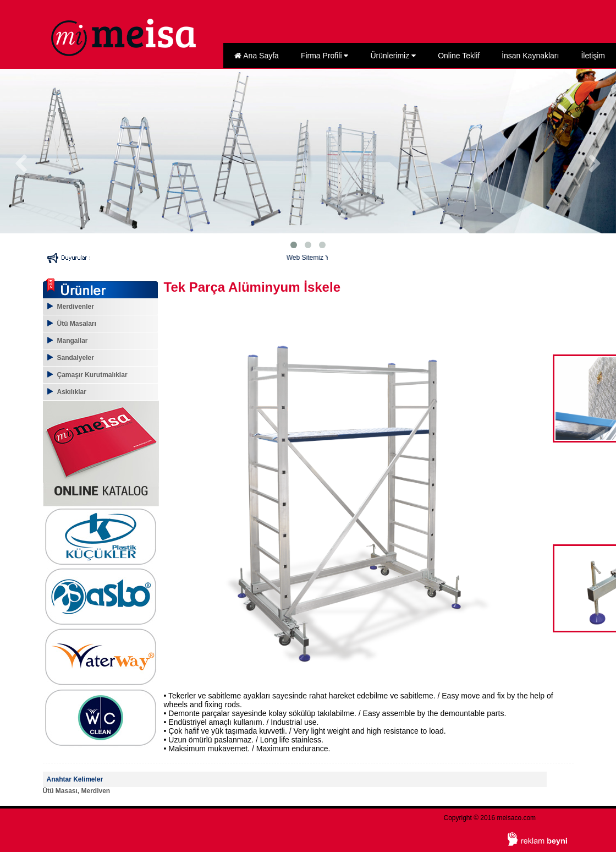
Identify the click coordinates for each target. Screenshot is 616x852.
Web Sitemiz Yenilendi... (325, 258)
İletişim (593, 56)
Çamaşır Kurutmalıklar (92, 375)
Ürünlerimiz (393, 56)
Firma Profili (325, 56)
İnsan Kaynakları (530, 56)
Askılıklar (72, 392)
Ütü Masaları (77, 324)
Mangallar (73, 341)
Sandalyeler (76, 358)
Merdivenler (76, 307)
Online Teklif (459, 56)
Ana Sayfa (257, 56)
